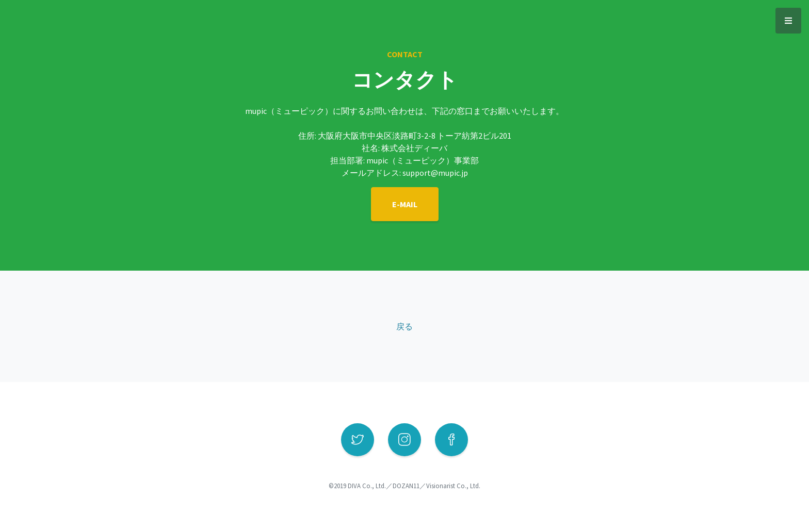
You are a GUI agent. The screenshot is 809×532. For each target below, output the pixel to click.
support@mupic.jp (435, 173)
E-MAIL (405, 204)
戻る (405, 326)
